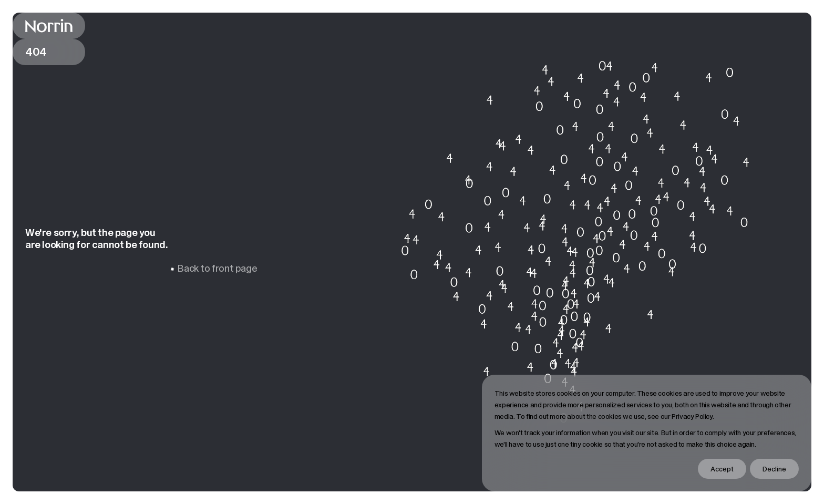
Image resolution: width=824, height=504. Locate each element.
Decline (774, 469)
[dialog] (647, 433)
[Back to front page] (49, 26)
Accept (722, 469)
